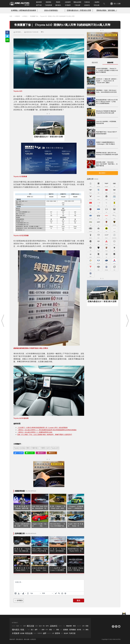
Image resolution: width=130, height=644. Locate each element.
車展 (74, 626)
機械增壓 (69, 626)
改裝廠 (22, 633)
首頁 (11, 16)
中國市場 (34, 448)
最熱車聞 (110, 63)
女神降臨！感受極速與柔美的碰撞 (23, 10)
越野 (36, 630)
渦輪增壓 (79, 626)
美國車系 (40, 633)
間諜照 (58, 2)
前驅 (50, 630)
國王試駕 (31, 626)
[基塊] (48, 593)
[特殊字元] (62, 593)
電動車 (35, 633)
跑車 (43, 630)
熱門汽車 (39, 5)
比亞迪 (22, 448)
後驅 (54, 630)
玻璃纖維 (73, 630)
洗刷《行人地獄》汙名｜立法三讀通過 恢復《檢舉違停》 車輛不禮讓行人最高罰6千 (45, 435)
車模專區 (48, 2)
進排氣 (79, 630)
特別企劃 (97, 5)
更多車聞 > (102, 173)
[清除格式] (28, 593)
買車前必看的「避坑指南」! (107, 10)
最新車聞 (39, 2)
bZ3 (48, 448)
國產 (29, 630)
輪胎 (18, 626)
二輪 (83, 630)
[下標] (59, 593)
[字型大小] (36, 593)
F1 (26, 630)
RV (44, 626)
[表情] (65, 593)
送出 (79, 600)
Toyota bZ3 (55, 448)
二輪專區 (97, 2)
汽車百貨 (72, 633)
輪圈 (25, 626)
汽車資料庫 (48, 5)
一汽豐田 (42, 448)
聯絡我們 (12, 639)
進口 (32, 630)
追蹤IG (41, 453)
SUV (40, 626)
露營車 (58, 633)
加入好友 (30, 453)
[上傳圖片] (16, 593)
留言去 (52, 453)
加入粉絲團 (19, 453)
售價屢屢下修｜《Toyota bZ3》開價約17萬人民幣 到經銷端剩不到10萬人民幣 (52, 16)
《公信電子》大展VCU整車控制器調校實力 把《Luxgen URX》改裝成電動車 (42, 428)
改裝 (37, 626)
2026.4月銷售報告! (51, 10)
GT (53, 633)
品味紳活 (87, 5)
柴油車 (66, 633)
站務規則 (33, 639)
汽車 (40, 630)
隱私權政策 (19, 639)
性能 (22, 630)
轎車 (47, 630)
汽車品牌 (77, 5)
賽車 (21, 626)
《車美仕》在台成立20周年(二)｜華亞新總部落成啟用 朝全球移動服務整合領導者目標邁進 (47, 430)
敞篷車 (14, 626)
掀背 (62, 633)
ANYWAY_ (18, 32)
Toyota (16, 448)
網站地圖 (27, 639)
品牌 (61, 630)
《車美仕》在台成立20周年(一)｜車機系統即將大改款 (35, 432)
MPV (47, 626)
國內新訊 (58, 5)
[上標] (56, 593)
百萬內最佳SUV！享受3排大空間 (79, 10)
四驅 (58, 630)
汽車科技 (87, 2)
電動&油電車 (77, 2)
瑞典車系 (49, 633)
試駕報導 (68, 2)
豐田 (28, 448)
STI (83, 626)
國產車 (60, 626)
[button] (19, 593)
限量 (87, 626)
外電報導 (68, 5)
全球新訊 (25, 16)
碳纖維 (66, 630)
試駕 (64, 626)
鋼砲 (87, 630)
